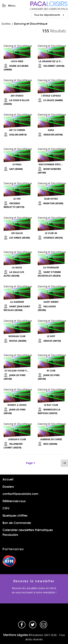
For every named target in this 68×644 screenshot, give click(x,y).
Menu (9, 5)
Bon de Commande (17, 523)
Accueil (8, 479)
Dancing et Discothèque (31, 24)
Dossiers (8, 487)
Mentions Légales (16, 635)
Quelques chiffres (15, 516)
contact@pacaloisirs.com (20, 494)
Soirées (6, 24)
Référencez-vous (14, 501)
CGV (6, 508)
